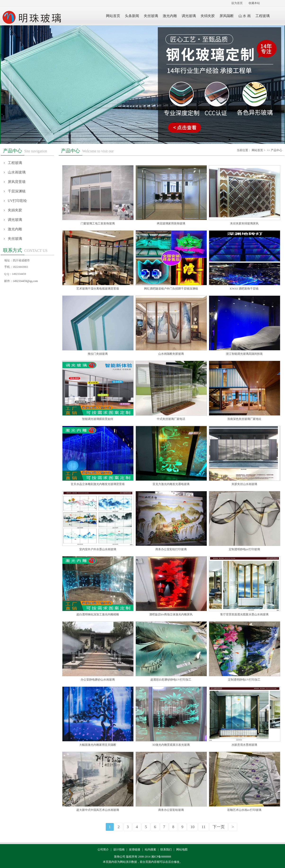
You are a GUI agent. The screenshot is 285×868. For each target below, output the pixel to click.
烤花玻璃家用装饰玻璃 (171, 223)
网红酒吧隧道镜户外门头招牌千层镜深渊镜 (171, 289)
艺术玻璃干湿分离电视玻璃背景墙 (98, 289)
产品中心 (276, 150)
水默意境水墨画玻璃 (244, 745)
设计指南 (119, 850)
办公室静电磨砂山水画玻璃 (98, 680)
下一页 (219, 827)
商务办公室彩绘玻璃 (171, 810)
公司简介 (103, 850)
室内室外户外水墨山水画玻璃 (98, 549)
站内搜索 (150, 850)
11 (203, 827)
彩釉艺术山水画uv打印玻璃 (244, 810)
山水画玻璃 (17, 172)
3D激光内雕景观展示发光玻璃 (171, 745)
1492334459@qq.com (25, 281)
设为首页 (237, 3)
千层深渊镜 (17, 191)
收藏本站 (254, 3)
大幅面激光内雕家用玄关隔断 (98, 745)
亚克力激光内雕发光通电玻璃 (171, 484)
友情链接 (135, 850)
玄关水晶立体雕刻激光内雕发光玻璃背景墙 (98, 484)
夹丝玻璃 (15, 239)
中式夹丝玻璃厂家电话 (171, 419)
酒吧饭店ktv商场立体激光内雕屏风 (171, 614)
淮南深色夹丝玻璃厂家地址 (244, 419)
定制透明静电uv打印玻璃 (244, 549)
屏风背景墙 (17, 182)
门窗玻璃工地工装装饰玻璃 (98, 223)
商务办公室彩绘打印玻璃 (171, 549)
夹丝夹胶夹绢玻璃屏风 (244, 223)
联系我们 (166, 850)
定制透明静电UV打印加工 (244, 680)
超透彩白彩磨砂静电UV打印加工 (171, 680)
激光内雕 (15, 229)
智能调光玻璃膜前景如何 (98, 419)
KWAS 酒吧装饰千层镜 (244, 289)
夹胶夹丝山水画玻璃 (244, 484)
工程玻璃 (15, 163)
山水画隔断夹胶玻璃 (171, 354)
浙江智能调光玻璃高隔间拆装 (244, 354)
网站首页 (257, 150)
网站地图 (182, 850)
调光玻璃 (15, 220)
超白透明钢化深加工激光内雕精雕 (98, 614)
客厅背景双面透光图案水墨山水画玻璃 (244, 614)
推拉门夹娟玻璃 (98, 354)
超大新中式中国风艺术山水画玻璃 (98, 810)
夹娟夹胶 (15, 210)
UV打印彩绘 (18, 201)
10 (192, 827)
